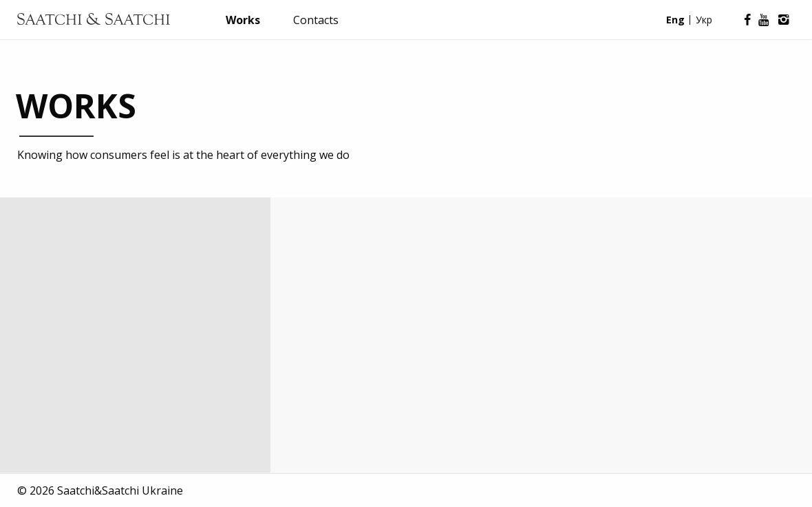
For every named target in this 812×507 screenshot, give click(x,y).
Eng (675, 20)
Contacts (316, 20)
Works (243, 20)
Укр (704, 20)
